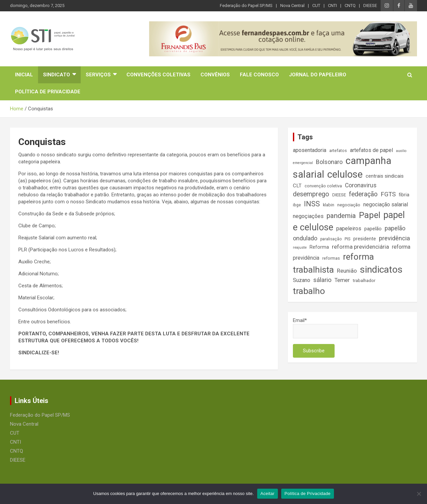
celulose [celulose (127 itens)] (345, 174)
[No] (419, 494)
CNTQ (350, 5)
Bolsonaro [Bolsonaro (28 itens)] (329, 162)
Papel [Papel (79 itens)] (370, 215)
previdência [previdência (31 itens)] (394, 238)
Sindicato (57, 75)
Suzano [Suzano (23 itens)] (302, 280)
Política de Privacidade (48, 92)
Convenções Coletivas (158, 75)
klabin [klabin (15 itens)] (329, 205)
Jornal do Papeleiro (318, 75)
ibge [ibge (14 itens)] (297, 205)
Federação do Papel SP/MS (246, 5)
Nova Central (292, 5)
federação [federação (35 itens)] (363, 194)
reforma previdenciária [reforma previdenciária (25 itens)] (360, 247)
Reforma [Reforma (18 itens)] (319, 247)
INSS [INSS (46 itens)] (312, 204)
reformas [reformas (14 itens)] (331, 258)
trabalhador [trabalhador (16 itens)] (364, 280)
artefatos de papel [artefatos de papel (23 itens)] (371, 150)
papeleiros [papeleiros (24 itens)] (349, 228)
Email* (325, 328)
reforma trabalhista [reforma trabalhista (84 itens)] (333, 263)
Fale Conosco (259, 75)
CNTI (332, 5)
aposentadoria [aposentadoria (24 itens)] (310, 150)
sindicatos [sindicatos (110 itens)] (381, 269)
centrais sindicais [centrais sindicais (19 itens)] (385, 176)
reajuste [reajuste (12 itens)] (300, 247)
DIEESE (370, 5)
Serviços (98, 75)
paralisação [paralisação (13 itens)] (331, 239)
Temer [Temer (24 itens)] (342, 280)
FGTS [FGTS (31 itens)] (388, 194)
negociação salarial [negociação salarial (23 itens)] (386, 204)
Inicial (24, 75)
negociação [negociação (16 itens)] (349, 205)
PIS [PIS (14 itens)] (347, 239)
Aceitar (268, 493)
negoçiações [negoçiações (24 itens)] (308, 216)
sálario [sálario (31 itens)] (322, 280)
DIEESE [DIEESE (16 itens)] (339, 195)
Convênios (215, 75)
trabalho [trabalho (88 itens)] (309, 291)
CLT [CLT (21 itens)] (297, 186)
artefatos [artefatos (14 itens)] (338, 150)
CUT (316, 5)
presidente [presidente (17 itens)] (365, 239)
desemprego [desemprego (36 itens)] (311, 194)
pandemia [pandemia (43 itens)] (341, 216)
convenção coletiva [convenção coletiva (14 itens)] (323, 186)
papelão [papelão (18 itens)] (373, 229)
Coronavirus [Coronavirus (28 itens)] (361, 185)
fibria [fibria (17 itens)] (404, 195)
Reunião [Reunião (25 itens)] (347, 271)
